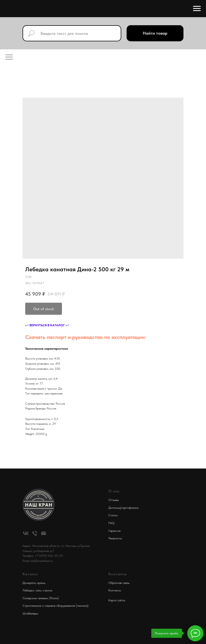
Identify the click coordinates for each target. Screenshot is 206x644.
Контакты (115, 590)
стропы (47, 590)
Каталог (30, 574)
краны (41, 583)
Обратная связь (119, 583)
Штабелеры (30, 613)
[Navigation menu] (197, 9)
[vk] (26, 533)
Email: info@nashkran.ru (38, 561)
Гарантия (114, 531)
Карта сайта (117, 600)
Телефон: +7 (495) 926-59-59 (43, 556)
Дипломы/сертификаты (124, 508)
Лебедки (28, 590)
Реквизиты (115, 538)
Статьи (113, 515)
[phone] (35, 533)
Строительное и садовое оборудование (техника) (56, 606)
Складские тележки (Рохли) (41, 598)
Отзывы (114, 500)
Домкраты (29, 583)
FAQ (111, 523)
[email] (44, 533)
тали (38, 590)
